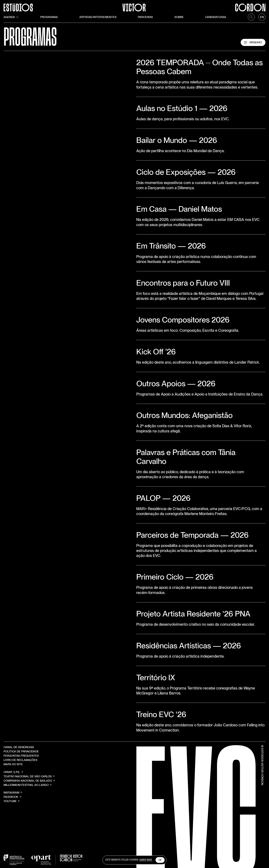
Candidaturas (216, 17)
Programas (49, 17)
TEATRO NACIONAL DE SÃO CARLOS (29, 776)
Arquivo (253, 42)
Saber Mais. (146, 860)
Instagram (13, 793)
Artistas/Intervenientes (98, 17)
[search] (251, 17)
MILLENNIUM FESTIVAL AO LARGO (28, 785)
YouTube (12, 801)
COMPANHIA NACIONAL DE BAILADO (29, 781)
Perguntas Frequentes (21, 756)
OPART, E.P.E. (13, 772)
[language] (262, 17)
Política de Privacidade (21, 751)
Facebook (13, 797)
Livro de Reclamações (20, 760)
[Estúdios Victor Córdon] (134, 6)
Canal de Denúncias (19, 747)
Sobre (179, 17)
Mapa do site (13, 764)
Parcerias (145, 17)
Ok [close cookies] (160, 860)
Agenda (11, 17)
